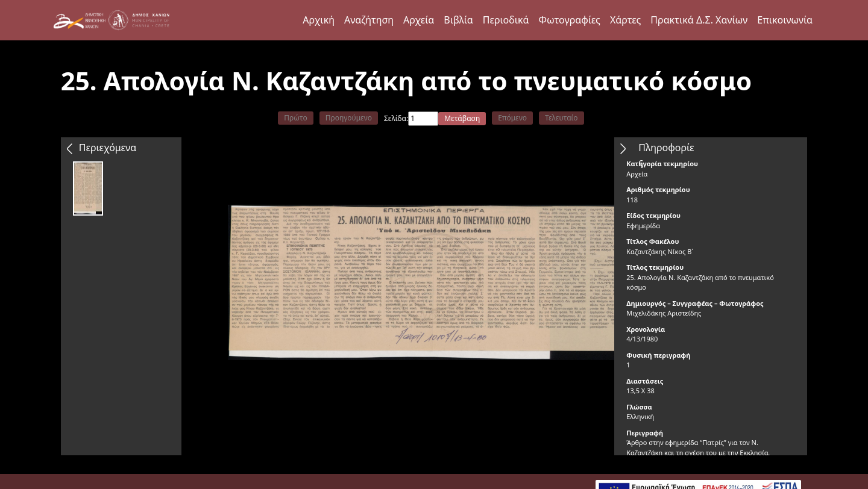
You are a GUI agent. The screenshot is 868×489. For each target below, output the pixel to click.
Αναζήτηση (369, 20)
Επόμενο (512, 118)
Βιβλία (458, 20)
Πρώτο (295, 118)
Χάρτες (625, 20)
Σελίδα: (396, 118)
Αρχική (319, 20)
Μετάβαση (462, 118)
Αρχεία (419, 20)
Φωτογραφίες (569, 20)
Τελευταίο (561, 118)
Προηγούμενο (349, 118)
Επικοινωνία (785, 20)
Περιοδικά (506, 20)
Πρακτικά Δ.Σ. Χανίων (699, 20)
